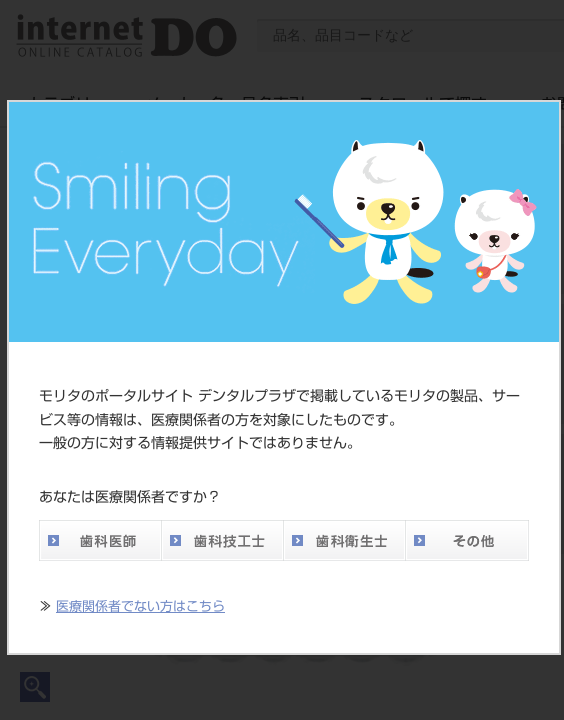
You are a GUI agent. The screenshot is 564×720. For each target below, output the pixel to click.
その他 (467, 540)
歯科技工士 (222, 540)
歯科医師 (100, 540)
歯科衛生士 (344, 540)
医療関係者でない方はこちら (140, 606)
